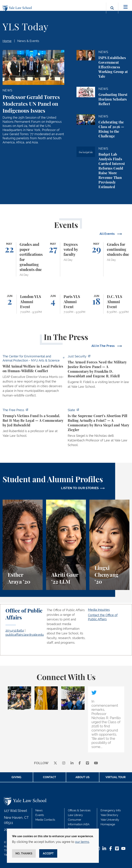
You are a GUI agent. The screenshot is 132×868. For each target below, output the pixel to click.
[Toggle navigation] (126, 7)
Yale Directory (109, 815)
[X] (55, 763)
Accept (48, 853)
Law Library (75, 815)
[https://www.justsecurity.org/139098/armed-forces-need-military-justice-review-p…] (99, 372)
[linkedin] (72, 763)
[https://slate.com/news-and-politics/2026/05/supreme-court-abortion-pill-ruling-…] (99, 428)
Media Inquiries (99, 610)
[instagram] (64, 763)
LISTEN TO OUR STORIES (80, 488)
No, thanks (24, 853)
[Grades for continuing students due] (109, 259)
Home (7, 41)
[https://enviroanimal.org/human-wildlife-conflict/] (33, 377)
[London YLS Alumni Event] (23, 304)
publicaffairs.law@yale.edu (25, 635)
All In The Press (103, 346)
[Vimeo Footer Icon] (117, 849)
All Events (108, 234)
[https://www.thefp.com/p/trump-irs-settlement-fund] (33, 424)
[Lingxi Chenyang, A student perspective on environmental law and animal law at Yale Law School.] (109, 545)
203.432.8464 (15, 631)
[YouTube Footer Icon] (123, 849)
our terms (82, 842)
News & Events (28, 41)
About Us (82, 777)
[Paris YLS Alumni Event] (66, 304)
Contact (49, 777)
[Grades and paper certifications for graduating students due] (23, 259)
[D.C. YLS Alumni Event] (109, 304)
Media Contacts (45, 820)
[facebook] (80, 763)
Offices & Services (79, 810)
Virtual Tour (116, 777)
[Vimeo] (87, 763)
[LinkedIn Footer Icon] (104, 849)
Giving (16, 777)
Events (40, 815)
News (39, 810)
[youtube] (96, 763)
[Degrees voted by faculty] (66, 259)
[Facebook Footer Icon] (111, 849)
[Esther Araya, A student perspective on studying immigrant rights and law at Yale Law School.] (23, 545)
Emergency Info (111, 810)
